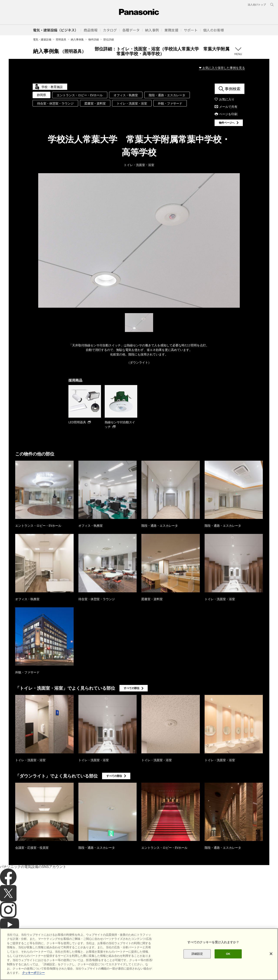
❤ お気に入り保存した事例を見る (222, 68)
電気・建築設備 (42, 39)
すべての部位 (132, 688)
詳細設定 (197, 954)
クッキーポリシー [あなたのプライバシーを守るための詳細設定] (33, 973)
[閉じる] (271, 954)
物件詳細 (94, 39)
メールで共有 (228, 107)
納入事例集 (77, 39)
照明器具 (61, 39)
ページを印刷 (228, 114)
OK (228, 954)
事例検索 (233, 89)
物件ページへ (227, 123)
